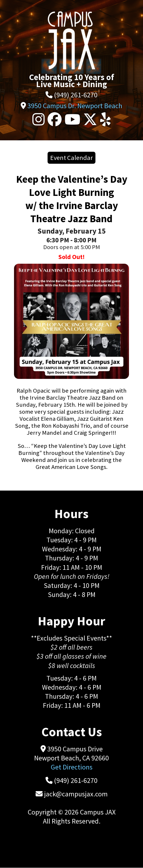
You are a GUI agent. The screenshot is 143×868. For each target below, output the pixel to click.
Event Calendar (71, 158)
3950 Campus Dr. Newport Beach (75, 106)
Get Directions (72, 767)
